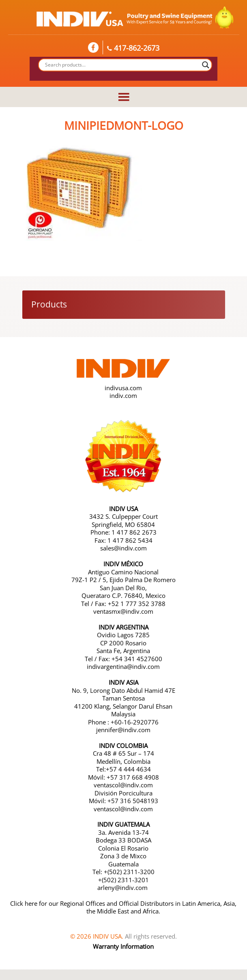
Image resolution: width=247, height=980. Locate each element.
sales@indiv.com (123, 548)
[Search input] (122, 65)
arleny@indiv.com (123, 888)
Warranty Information (123, 946)
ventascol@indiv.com (123, 785)
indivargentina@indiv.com (123, 666)
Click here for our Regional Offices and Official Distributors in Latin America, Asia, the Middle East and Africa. (123, 907)
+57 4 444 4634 (128, 769)
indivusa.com (123, 388)
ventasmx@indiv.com (123, 611)
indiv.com (123, 395)
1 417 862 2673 (134, 532)
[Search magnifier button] (206, 65)
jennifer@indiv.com (123, 730)
